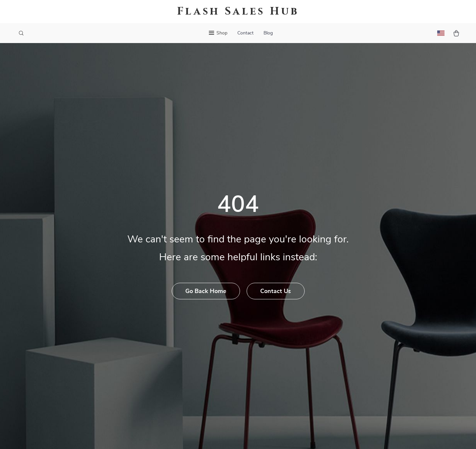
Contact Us (276, 291)
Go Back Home (206, 291)
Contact (245, 33)
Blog (268, 33)
